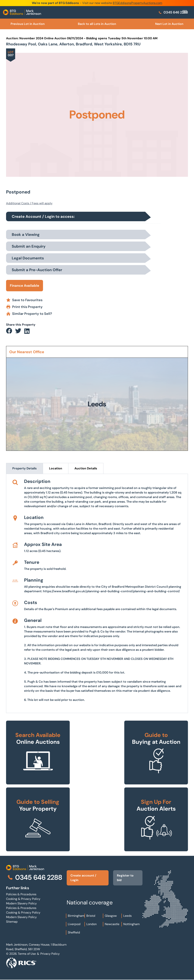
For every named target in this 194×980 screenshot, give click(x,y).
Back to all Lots (97, 24)
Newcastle (112, 924)
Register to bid (125, 878)
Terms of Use (27, 954)
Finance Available (25, 286)
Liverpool (74, 924)
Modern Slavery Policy (21, 903)
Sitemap (12, 922)
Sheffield (74, 932)
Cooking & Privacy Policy (23, 899)
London (92, 924)
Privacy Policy (50, 954)
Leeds (128, 916)
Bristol (91, 916)
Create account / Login (83, 878)
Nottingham (131, 924)
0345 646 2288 (173, 12)
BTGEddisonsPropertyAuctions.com (137, 3)
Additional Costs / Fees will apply (29, 203)
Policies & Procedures (21, 894)
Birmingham (76, 916)
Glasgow (111, 916)
